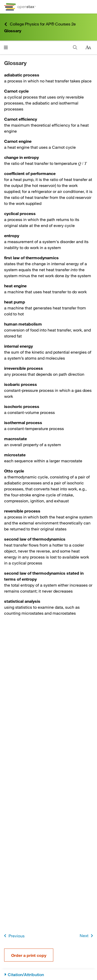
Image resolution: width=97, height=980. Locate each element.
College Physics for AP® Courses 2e (40, 24)
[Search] (75, 47)
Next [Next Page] (87, 936)
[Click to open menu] (6, 47)
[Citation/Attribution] (48, 975)
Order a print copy (29, 955)
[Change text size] (88, 48)
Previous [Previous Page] (13, 936)
